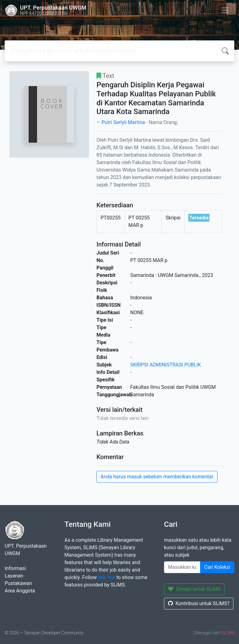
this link (107, 577)
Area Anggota (20, 591)
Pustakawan (18, 583)
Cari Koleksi (217, 567)
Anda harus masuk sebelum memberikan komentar (157, 477)
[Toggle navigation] (225, 10)
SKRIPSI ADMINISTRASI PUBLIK (166, 365)
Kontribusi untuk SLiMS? (199, 603)
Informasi (15, 568)
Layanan (14, 576)
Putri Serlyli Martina (123, 122)
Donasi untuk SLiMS (194, 589)
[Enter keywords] (182, 567)
